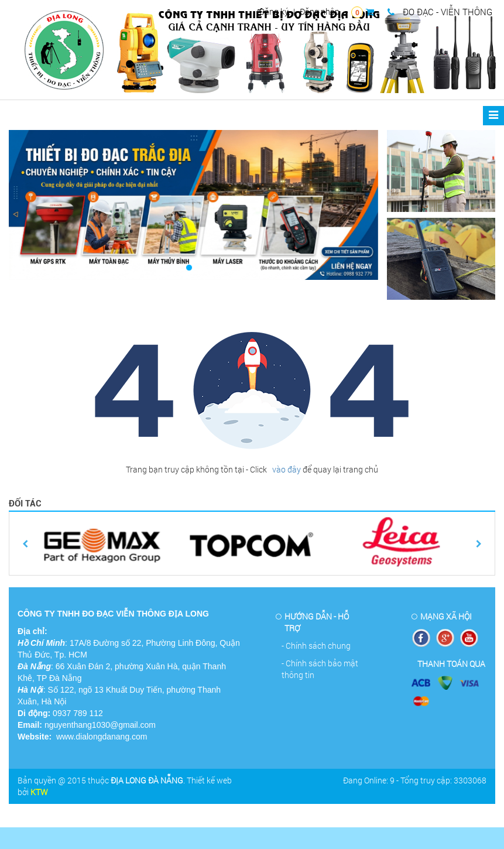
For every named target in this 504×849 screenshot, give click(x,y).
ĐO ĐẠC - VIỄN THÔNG (440, 12)
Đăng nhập (320, 11)
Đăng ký (274, 11)
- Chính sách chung (316, 646)
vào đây (286, 469)
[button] (37, 205)
